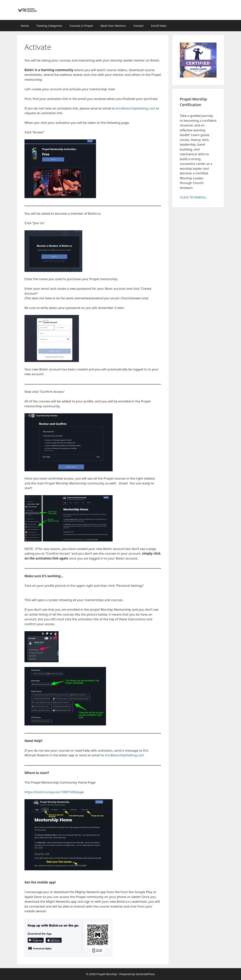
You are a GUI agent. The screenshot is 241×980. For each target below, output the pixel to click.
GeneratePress (145, 974)
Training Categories (49, 26)
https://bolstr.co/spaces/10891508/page (54, 792)
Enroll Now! (159, 26)
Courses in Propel (81, 26)
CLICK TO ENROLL (193, 197)
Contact (138, 26)
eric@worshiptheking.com (136, 108)
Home (25, 26)
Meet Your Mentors (113, 26)
